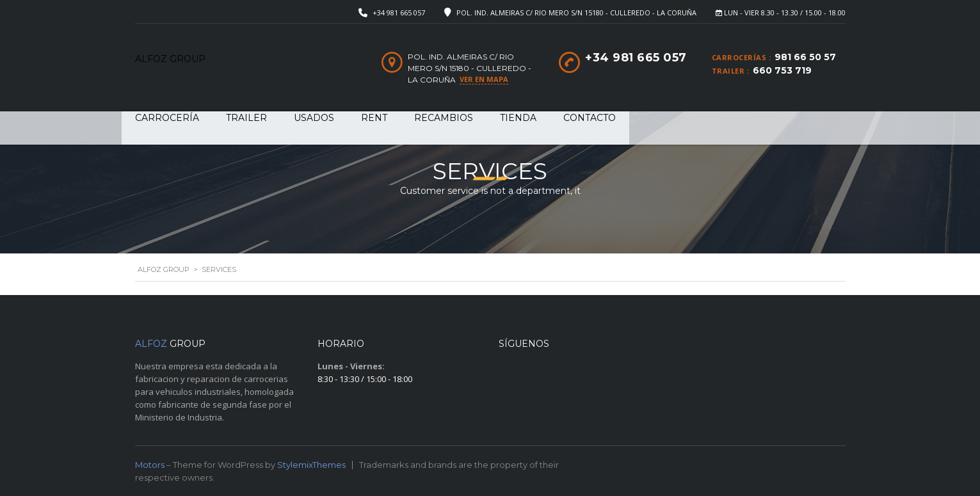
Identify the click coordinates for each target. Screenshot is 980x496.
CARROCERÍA (167, 118)
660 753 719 (782, 70)
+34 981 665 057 (399, 12)
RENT (374, 118)
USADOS (314, 118)
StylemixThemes (311, 465)
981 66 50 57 (805, 57)
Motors (150, 465)
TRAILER (246, 118)
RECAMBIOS (444, 118)
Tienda (518, 118)
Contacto (590, 118)
